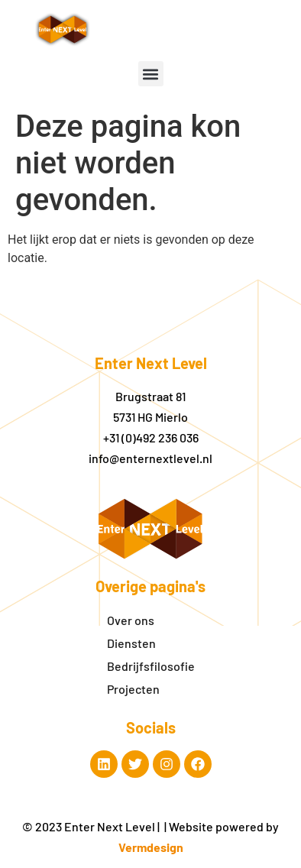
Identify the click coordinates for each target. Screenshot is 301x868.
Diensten (131, 643)
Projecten (133, 689)
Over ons (131, 620)
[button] (151, 74)
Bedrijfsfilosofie (151, 666)
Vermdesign (151, 847)
